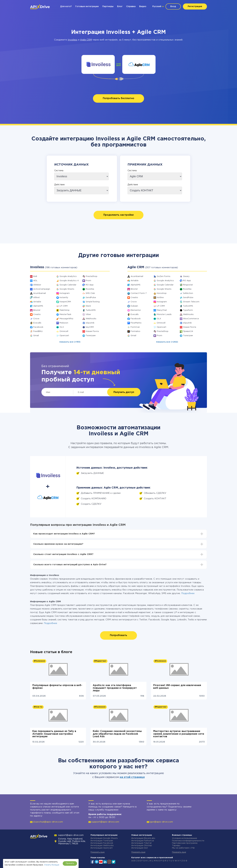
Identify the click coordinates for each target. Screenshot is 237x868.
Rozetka (90, 289)
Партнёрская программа (185, 843)
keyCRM (90, 327)
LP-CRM (64, 306)
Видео (143, 6)
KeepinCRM (65, 302)
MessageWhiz (66, 319)
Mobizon (64, 323)
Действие (59, 185)
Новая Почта (92, 331)
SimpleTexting (93, 302)
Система (59, 171)
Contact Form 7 (139, 293)
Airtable (37, 302)
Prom (88, 281)
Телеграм (91, 336)
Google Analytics (68, 276)
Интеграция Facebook (102, 843)
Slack (88, 306)
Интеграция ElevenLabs (143, 838)
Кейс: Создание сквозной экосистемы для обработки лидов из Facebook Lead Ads (117, 734)
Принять (70, 863)
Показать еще (98, 852)
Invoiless (72, 40)
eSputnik (90, 323)
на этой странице (132, 777)
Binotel (37, 310)
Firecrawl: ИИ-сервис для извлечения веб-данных (177, 687)
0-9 (185, 861)
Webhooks (91, 319)
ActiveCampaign (42, 289)
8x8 (35, 276)
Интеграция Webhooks (102, 846)
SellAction (188, 293)
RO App (90, 285)
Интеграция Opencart (102, 848)
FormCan (135, 327)
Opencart (64, 336)
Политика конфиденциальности (188, 841)
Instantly (64, 298)
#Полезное (39, 661)
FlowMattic (136, 323)
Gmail (36, 336)
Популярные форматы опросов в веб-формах (57, 687)
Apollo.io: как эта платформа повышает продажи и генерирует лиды (115, 688)
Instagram (65, 293)
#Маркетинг (100, 661)
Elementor (136, 310)
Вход (173, 6)
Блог (120, 6)
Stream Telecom (191, 302)
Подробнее (188, 593)
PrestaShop (92, 276)
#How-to (38, 707)
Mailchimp (65, 310)
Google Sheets (67, 289)
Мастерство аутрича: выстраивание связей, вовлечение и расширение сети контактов (179, 734)
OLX (62, 327)
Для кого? (66, 6)
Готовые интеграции (87, 6)
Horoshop (162, 293)
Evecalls (37, 323)
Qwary (186, 276)
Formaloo (135, 331)
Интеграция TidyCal (141, 843)
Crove (36, 319)
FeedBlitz (38, 331)
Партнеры (108, 6)
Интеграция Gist (140, 848)
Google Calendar (68, 285)
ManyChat (162, 310)
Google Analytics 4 (69, 281)
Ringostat (188, 285)
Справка (131, 6)
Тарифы (176, 846)
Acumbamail (40, 293)
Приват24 (188, 331)
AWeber (37, 285)
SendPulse (91, 298)
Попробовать (118, 635)
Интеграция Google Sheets (104, 838)
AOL (35, 281)
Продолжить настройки (118, 215)
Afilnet (37, 298)
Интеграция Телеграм (102, 841)
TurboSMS (91, 310)
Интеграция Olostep (142, 846)
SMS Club (90, 293)
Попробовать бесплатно (118, 98)
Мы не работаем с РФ (183, 848)
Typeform (188, 310)
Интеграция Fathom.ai (143, 841)
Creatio (37, 314)
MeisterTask (65, 314)
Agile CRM (86, 40)
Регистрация (195, 6)
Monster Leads (164, 314)
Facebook (38, 327)
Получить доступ (124, 392)
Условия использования (184, 838)
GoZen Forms (164, 276)
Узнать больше (52, 865)
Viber (88, 314)
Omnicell (64, 331)
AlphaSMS (38, 306)
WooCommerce (191, 319)
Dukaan (134, 306)
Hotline (160, 298)
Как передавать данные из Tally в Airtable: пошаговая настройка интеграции (54, 734)
